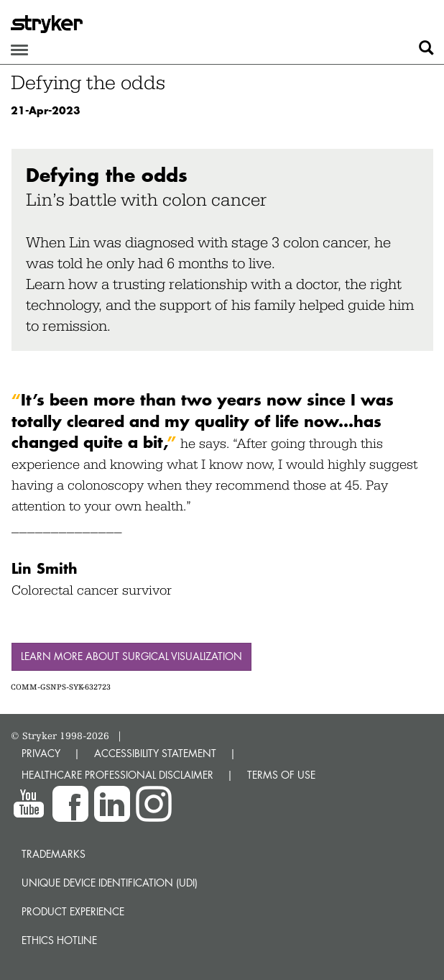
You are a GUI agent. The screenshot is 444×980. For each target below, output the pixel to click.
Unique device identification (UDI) (110, 883)
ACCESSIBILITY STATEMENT (155, 753)
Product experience (73, 911)
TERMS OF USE (281, 775)
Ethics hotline (59, 940)
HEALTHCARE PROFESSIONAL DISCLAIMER (117, 775)
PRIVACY (41, 753)
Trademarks (54, 854)
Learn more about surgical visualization (131, 656)
